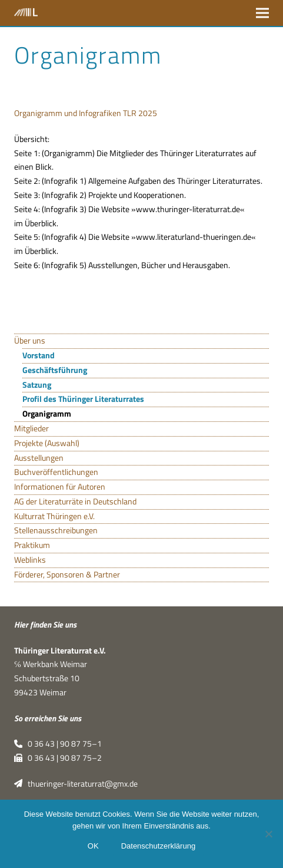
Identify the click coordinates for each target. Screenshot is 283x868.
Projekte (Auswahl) (47, 443)
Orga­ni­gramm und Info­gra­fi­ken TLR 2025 (86, 113)
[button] (262, 13)
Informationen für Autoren (60, 487)
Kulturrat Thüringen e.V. (54, 516)
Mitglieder (31, 428)
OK (93, 846)
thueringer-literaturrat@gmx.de (76, 784)
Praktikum (32, 545)
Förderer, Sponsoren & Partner (67, 575)
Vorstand (39, 355)
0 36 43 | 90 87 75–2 (58, 758)
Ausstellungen (39, 458)
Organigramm (47, 414)
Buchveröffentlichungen (56, 472)
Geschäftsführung (55, 370)
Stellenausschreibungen (56, 530)
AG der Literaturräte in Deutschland (75, 501)
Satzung (37, 385)
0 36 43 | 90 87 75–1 (58, 744)
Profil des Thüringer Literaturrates (83, 399)
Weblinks (30, 560)
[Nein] (268, 834)
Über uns (30, 341)
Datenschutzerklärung (158, 846)
